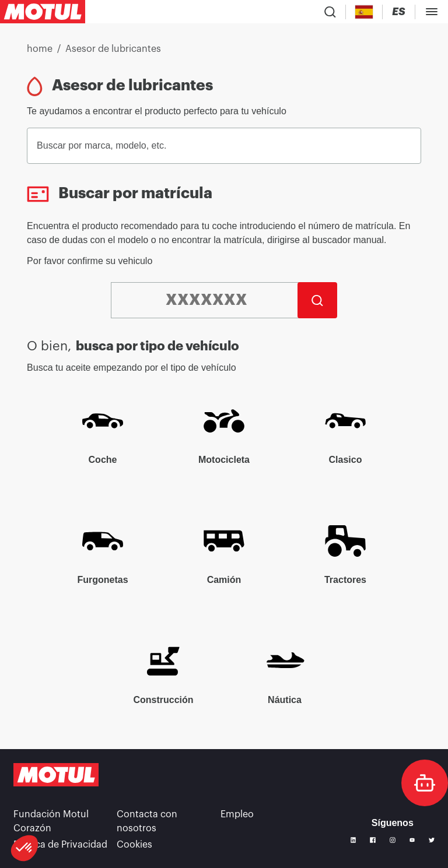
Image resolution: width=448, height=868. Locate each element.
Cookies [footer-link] (134, 845)
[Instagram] (393, 840)
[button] (24, 848)
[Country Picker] (364, 12)
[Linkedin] (353, 840)
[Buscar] (317, 300)
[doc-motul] (425, 783)
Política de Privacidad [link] (60, 845)
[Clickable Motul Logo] (43, 12)
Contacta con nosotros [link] (147, 821)
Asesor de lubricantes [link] (113, 49)
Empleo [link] (237, 814)
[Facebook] (373, 840)
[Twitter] (432, 840)
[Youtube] (412, 840)
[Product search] (330, 12)
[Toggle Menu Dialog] (432, 12)
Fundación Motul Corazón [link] (51, 821)
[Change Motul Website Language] (399, 12)
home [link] (40, 49)
